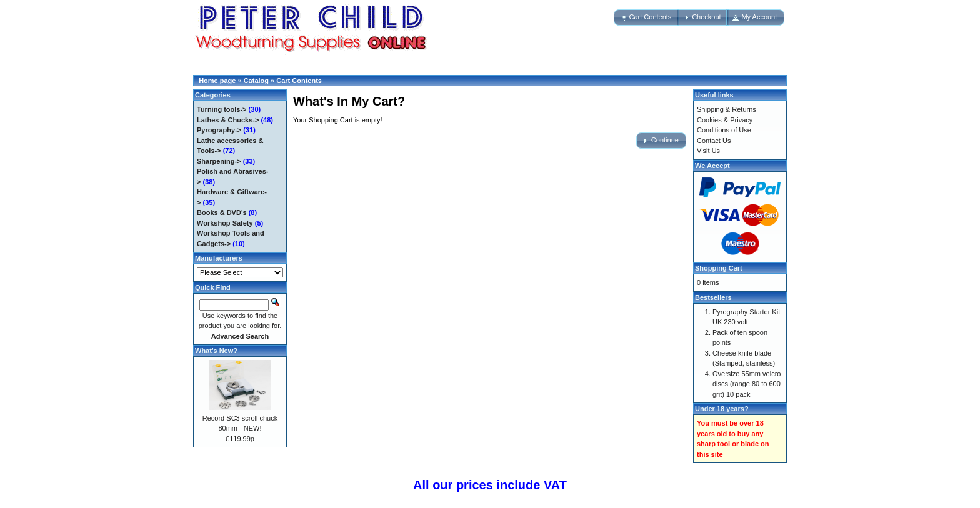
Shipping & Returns (727, 109)
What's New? (216, 351)
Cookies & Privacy (725, 120)
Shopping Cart (719, 268)
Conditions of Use (724, 130)
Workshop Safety (225, 223)
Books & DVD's (222, 212)
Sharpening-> (219, 161)
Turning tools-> (222, 109)
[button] (646, 17)
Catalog (256, 81)
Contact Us (714, 141)
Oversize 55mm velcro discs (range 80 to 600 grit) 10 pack (747, 384)
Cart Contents (299, 81)
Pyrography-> (219, 130)
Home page (217, 81)
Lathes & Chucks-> (228, 120)
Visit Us (708, 151)
